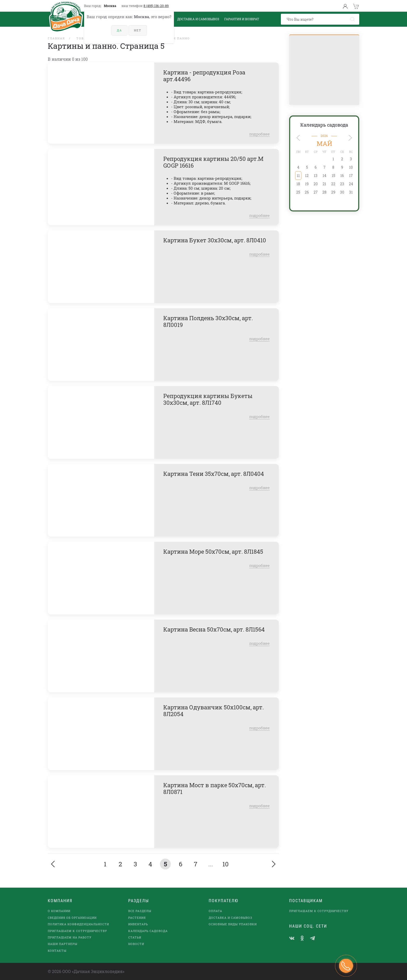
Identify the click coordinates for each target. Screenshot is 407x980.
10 (226, 864)
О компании (59, 911)
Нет (138, 30)
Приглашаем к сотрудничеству (77, 931)
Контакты (57, 951)
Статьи (135, 937)
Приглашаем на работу (70, 937)
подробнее (259, 134)
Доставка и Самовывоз (198, 19)
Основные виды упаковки (233, 924)
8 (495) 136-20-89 (156, 6)
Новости (136, 944)
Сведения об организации (72, 918)
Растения (137, 918)
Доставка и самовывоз (230, 918)
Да (119, 30)
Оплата (215, 911)
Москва (110, 6)
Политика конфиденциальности (78, 924)
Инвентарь (138, 924)
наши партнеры (63, 944)
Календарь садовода (324, 125)
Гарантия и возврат (242, 19)
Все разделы (140, 911)
